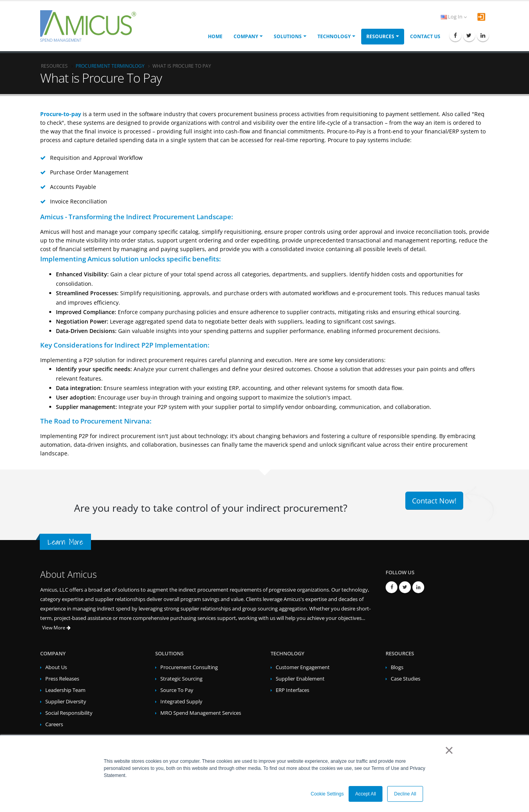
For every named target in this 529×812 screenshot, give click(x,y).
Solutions (288, 36)
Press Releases (62, 679)
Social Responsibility (69, 713)
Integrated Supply (181, 702)
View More (56, 628)
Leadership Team (65, 690)
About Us (56, 667)
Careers (54, 724)
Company (246, 36)
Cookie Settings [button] (327, 794)
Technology (334, 36)
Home (215, 36)
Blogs (397, 667)
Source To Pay (177, 690)
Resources (380, 36)
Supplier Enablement (300, 679)
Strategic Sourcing (181, 679)
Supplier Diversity (66, 702)
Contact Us (425, 36)
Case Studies (406, 679)
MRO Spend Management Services (201, 713)
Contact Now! (434, 501)
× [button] (448, 750)
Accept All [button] (366, 794)
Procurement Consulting (189, 667)
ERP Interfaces (292, 690)
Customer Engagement (303, 667)
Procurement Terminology (110, 66)
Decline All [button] (405, 794)
